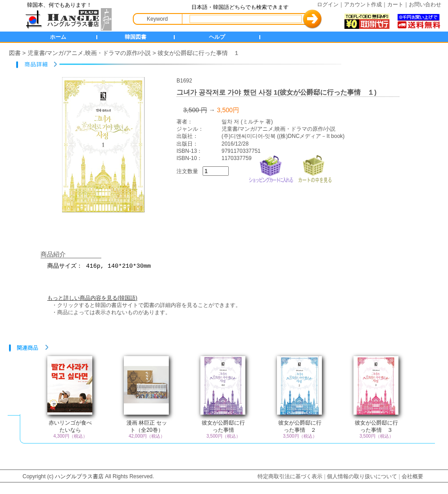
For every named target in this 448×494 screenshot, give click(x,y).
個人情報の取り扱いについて (362, 476)
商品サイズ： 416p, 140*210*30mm (230, 270)
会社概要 (412, 476)
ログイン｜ (330, 5)
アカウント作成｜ (366, 5)
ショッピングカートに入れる (271, 168)
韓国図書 (136, 37)
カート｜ (398, 5)
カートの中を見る (315, 168)
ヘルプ (217, 37)
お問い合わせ (425, 5)
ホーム (58, 37)
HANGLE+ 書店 (67, 19)
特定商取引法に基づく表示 (290, 476)
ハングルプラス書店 (79, 476)
